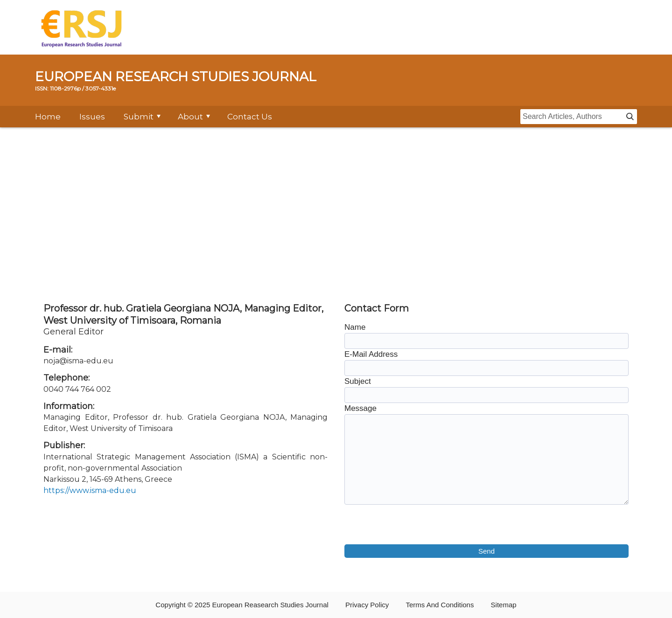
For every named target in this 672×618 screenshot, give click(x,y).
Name (355, 327)
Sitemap (504, 605)
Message (360, 408)
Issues (92, 117)
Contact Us (250, 117)
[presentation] (415, 526)
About (190, 117)
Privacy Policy (367, 605)
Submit (139, 117)
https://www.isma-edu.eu (90, 490)
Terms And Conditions (440, 605)
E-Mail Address (371, 354)
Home (48, 117)
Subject (358, 381)
